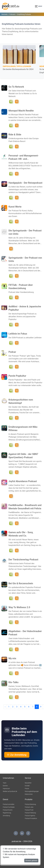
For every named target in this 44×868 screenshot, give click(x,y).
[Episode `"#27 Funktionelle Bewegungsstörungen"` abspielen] (11, 343)
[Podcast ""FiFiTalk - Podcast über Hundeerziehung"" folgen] (17, 297)
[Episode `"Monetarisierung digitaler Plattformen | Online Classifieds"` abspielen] (11, 125)
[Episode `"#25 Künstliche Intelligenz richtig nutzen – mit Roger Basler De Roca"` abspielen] (11, 367)
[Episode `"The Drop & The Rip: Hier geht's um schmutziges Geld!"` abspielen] (11, 598)
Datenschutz (29, 794)
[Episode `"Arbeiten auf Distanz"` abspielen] (11, 297)
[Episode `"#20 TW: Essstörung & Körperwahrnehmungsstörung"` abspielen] (11, 697)
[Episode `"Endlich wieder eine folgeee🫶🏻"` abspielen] (11, 673)
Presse (27, 789)
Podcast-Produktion (31, 818)
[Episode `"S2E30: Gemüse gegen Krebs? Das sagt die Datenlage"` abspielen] (11, 445)
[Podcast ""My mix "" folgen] (17, 673)
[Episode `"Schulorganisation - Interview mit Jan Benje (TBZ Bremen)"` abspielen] (11, 276)
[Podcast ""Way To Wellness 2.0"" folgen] (17, 622)
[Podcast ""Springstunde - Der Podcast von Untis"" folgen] (17, 276)
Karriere (5, 786)
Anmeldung (6, 816)
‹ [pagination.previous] (5, 707)
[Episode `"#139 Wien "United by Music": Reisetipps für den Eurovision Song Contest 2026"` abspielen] (11, 198)
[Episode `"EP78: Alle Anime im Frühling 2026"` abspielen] (11, 325)
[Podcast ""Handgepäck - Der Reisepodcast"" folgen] (17, 198)
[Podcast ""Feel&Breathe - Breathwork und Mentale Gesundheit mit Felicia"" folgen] (17, 523)
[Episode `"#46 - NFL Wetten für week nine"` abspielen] (11, 472)
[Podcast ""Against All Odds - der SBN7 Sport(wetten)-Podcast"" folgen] (17, 472)
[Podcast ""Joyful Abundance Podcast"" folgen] (11, 496)
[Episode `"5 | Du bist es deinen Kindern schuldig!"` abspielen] (11, 523)
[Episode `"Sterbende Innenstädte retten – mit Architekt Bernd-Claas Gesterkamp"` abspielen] (11, 221)
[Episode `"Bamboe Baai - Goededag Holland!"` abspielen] (11, 146)
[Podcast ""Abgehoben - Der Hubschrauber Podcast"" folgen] (17, 649)
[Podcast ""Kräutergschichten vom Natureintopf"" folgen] (17, 418)
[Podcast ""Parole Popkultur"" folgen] (17, 391)
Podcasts (12, 14)
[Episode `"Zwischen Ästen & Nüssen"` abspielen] (11, 418)
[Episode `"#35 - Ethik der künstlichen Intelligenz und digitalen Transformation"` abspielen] (11, 574)
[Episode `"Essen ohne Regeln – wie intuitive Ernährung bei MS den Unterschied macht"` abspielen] (11, 622)
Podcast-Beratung (30, 804)
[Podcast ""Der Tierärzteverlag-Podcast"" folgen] (17, 574)
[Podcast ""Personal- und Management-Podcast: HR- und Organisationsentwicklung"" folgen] (17, 174)
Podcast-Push (29, 810)
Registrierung (7, 813)
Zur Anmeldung (17, 755)
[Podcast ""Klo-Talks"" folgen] (17, 697)
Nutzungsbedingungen (32, 791)
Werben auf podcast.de (10, 791)
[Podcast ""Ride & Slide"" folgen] (17, 146)
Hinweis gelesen (31, 860)
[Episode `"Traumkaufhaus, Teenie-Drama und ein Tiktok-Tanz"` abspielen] (11, 391)
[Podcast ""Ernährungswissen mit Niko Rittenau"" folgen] (17, 445)
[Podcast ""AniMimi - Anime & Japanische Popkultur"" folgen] (17, 325)
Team (5, 783)
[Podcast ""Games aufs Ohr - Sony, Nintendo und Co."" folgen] (17, 550)
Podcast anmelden (9, 804)
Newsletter (28, 783)
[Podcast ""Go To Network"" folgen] (17, 102)
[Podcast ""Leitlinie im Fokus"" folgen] (17, 343)
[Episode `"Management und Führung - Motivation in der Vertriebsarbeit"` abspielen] (11, 174)
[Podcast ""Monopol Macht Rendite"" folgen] (17, 125)
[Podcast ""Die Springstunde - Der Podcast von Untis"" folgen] (11, 249)
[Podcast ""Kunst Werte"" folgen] (17, 221)
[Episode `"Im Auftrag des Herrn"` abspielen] (11, 649)
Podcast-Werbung (30, 813)
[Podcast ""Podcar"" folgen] (17, 367)
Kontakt (27, 786)
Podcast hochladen (9, 807)
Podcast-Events (8, 810)
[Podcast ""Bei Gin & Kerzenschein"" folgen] (17, 598)
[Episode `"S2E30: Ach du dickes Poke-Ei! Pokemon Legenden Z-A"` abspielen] (11, 550)
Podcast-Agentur (30, 816)
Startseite (4, 14)
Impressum (6, 789)
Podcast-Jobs (29, 807)
